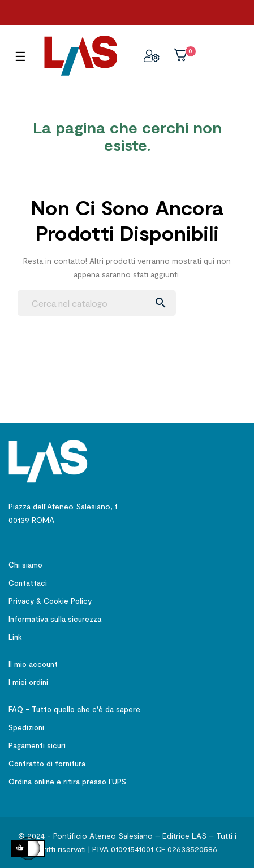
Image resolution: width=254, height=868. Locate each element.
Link (15, 637)
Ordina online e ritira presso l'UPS (67, 782)
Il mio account (33, 664)
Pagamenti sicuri (37, 745)
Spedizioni (26, 727)
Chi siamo (25, 565)
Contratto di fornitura (47, 764)
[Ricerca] (97, 303)
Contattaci (28, 583)
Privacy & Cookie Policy (50, 601)
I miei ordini (28, 682)
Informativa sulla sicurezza (55, 619)
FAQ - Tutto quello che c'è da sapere (74, 709)
